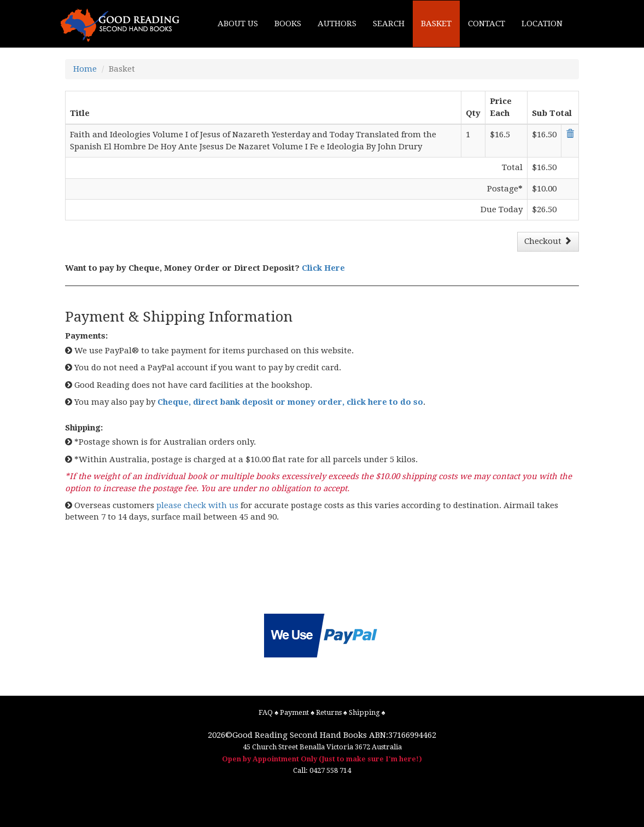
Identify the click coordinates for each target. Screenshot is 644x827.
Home (85, 69)
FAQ (266, 712)
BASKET (436, 24)
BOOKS (288, 24)
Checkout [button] (548, 241)
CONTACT (487, 24)
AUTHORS (337, 24)
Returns (329, 712)
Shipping (364, 712)
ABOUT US (238, 24)
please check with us (197, 505)
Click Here (323, 268)
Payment (294, 712)
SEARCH (389, 24)
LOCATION (542, 24)
